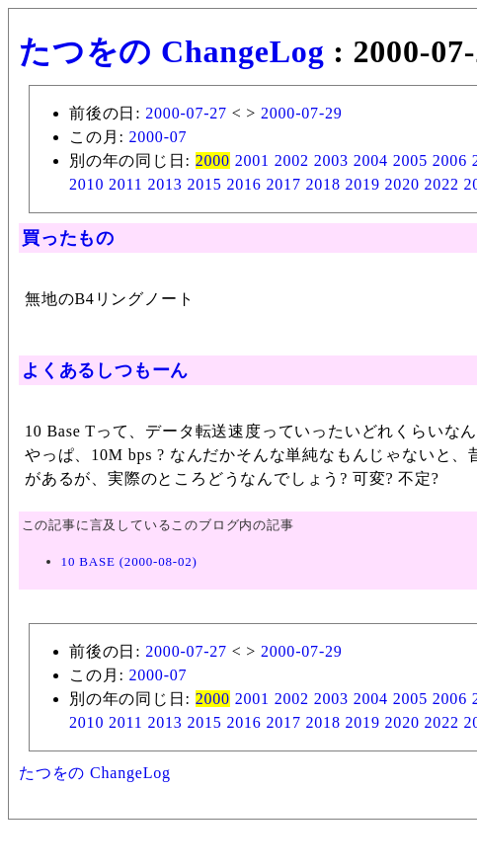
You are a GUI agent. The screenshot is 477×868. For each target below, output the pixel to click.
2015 (204, 184)
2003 (331, 160)
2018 (323, 184)
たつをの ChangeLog (171, 51)
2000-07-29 (302, 113)
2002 (292, 160)
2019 (363, 184)
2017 (283, 184)
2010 (86, 184)
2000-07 (158, 137)
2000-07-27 (186, 113)
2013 (164, 184)
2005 (410, 160)
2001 (252, 160)
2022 (442, 184)
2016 (243, 184)
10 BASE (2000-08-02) (129, 561)
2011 (126, 184)
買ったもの (68, 238)
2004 (371, 160)
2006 (450, 160)
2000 (213, 160)
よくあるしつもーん (105, 370)
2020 (402, 184)
